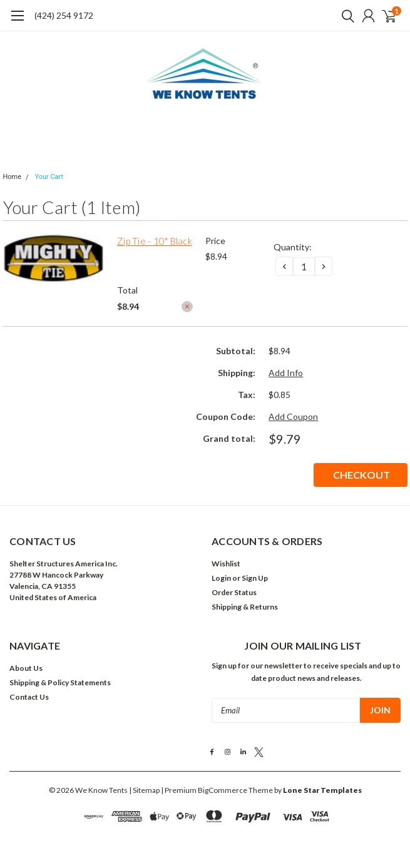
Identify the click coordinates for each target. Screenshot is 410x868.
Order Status (234, 592)
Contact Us (29, 697)
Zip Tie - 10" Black (155, 241)
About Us (26, 668)
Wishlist (226, 564)
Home (13, 177)
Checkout (361, 475)
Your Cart (49, 177)
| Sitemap (144, 790)
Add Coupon (293, 416)
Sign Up (255, 578)
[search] (345, 16)
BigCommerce (223, 790)
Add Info (286, 373)
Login (221, 578)
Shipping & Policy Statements (60, 682)
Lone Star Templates (322, 790)
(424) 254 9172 (64, 15)
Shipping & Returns (245, 607)
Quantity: (293, 247)
